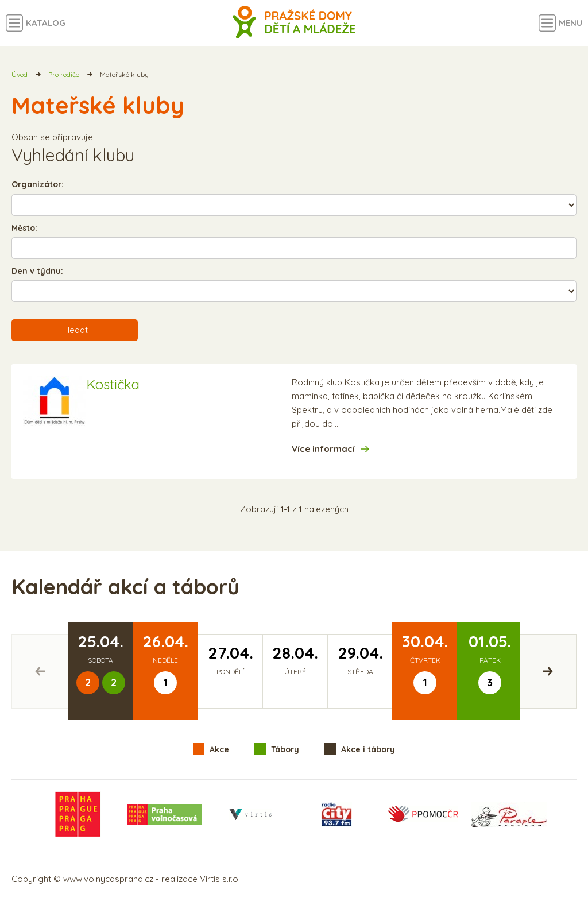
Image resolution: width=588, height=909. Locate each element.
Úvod (20, 74)
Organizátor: (38, 184)
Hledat (75, 330)
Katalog (46, 23)
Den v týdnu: (37, 271)
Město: (24, 228)
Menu (570, 23)
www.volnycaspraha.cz (108, 879)
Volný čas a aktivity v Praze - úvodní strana (294, 23)
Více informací (323, 449)
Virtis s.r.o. (220, 879)
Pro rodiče (64, 74)
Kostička (113, 384)
